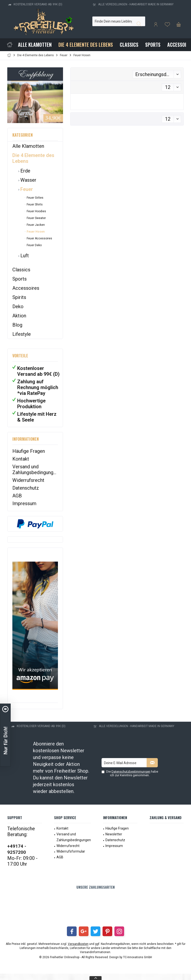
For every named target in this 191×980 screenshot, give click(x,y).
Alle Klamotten (28, 146)
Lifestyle (22, 334)
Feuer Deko (34, 245)
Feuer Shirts (34, 204)
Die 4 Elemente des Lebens (33, 158)
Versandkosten (78, 944)
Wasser (28, 180)
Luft (24, 256)
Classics (21, 270)
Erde (25, 171)
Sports (20, 279)
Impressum (24, 503)
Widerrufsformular (71, 851)
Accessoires (26, 288)
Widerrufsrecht (28, 480)
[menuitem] (179, 24)
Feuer (26, 189)
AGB (17, 496)
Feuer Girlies (35, 198)
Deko (18, 306)
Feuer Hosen (35, 232)
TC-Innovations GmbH (138, 957)
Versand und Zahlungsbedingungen (35, 470)
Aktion (19, 316)
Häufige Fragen (29, 451)
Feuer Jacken (35, 225)
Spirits (19, 297)
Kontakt (21, 459)
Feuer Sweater (36, 218)
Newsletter (114, 834)
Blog (17, 325)
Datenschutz (26, 488)
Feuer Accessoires (39, 238)
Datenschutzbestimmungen (131, 772)
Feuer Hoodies (36, 211)
